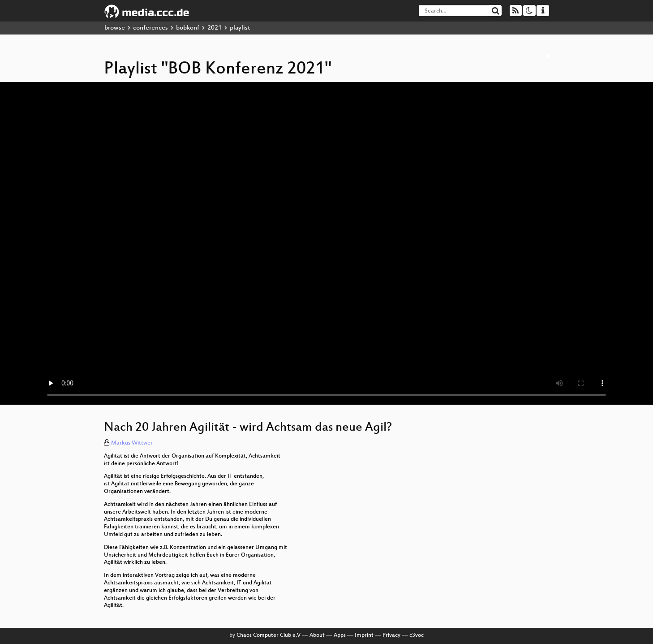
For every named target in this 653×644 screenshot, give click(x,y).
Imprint (364, 635)
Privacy (391, 635)
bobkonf (188, 28)
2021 (215, 28)
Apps (340, 635)
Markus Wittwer (132, 443)
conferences (150, 28)
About (317, 635)
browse (115, 28)
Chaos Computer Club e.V (269, 635)
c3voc (417, 635)
